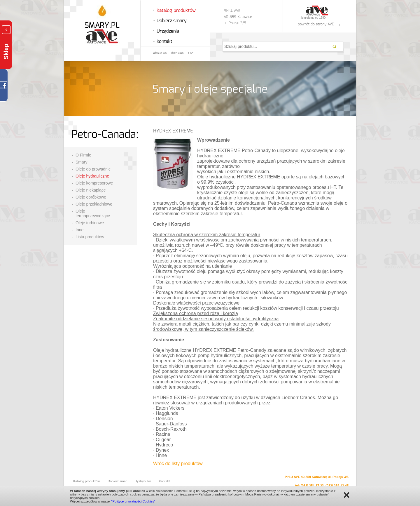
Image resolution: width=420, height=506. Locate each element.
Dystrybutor (143, 481)
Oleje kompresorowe (94, 183)
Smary (81, 162)
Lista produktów (90, 237)
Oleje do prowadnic (93, 169)
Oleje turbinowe (90, 223)
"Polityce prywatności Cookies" (133, 501)
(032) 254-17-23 (312, 486)
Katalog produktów (86, 481)
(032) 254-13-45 (337, 486)
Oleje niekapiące (91, 190)
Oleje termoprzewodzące (93, 213)
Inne (79, 230)
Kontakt (164, 481)
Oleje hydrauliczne (92, 176)
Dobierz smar (117, 481)
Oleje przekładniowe (94, 204)
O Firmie (83, 155)
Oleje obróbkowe (91, 197)
